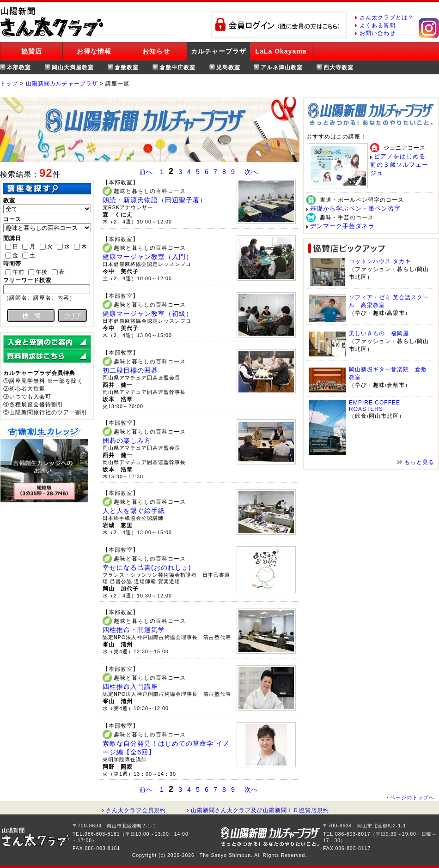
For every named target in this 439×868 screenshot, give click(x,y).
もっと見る (419, 462)
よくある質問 (378, 25)
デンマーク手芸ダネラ (342, 226)
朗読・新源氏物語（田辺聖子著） (155, 200)
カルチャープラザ (219, 51)
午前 (18, 272)
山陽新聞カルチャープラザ (62, 84)
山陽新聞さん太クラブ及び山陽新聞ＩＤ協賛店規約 (260, 810)
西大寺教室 (338, 67)
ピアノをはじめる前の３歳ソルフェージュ (399, 165)
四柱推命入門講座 (130, 687)
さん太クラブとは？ (387, 18)
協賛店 (32, 51)
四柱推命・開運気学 (134, 630)
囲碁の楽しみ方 (127, 440)
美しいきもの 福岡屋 (379, 333)
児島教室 (228, 67)
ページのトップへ (412, 797)
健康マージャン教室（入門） (148, 257)
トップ (9, 84)
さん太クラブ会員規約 (136, 810)
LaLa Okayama (281, 51)
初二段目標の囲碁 (130, 370)
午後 (42, 272)
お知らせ (156, 51)
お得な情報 (94, 51)
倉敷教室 (127, 67)
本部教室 (19, 67)
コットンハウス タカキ (380, 261)
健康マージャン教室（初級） (148, 313)
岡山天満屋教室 (73, 67)
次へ (251, 172)
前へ (146, 172)
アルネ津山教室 (282, 67)
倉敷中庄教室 (177, 67)
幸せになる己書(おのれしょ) (147, 567)
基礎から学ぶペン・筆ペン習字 (355, 208)
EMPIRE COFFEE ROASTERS (375, 406)
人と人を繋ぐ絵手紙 (134, 511)
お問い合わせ (378, 33)
